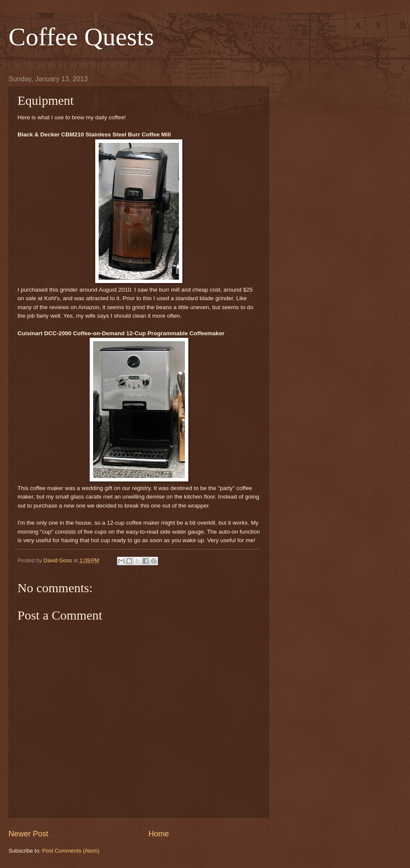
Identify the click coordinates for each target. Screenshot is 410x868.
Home (159, 834)
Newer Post (28, 834)
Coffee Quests (81, 37)
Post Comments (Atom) (71, 851)
